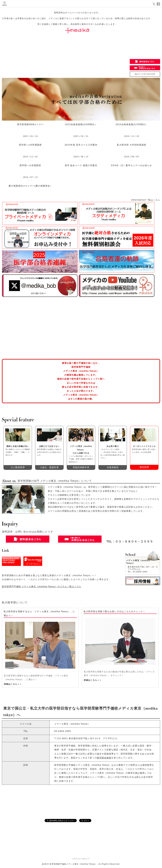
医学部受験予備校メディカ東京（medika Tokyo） (73, 864)
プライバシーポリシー (81, 859)
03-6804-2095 (63, 731)
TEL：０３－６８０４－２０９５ (130, 541)
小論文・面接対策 (49, 467)
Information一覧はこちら (146, 200)
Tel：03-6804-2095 (138, 572)
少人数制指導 (18, 467)
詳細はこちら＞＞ (13, 684)
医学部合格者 (104, 758)
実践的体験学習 (81, 467)
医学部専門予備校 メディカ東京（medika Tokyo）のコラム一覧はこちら (42, 586)
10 (102, 117)
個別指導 (144, 467)
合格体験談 (113, 467)
